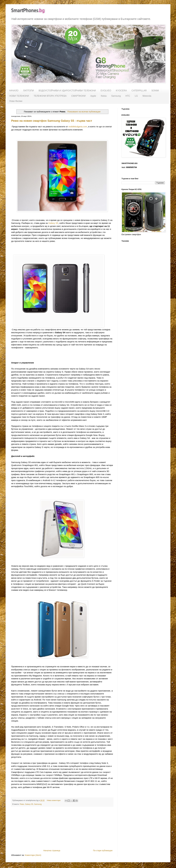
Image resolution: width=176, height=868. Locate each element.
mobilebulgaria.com (78, 127)
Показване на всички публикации (84, 112)
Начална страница (52, 851)
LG (136, 96)
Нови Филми (16, 101)
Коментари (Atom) (33, 855)
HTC (128, 96)
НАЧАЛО (14, 91)
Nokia (104, 96)
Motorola (147, 96)
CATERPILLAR (139, 91)
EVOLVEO (106, 91)
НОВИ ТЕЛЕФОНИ (19, 96)
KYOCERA (121, 91)
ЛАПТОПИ (29, 91)
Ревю (22, 804)
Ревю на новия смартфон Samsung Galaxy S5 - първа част (52, 121)
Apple (93, 96)
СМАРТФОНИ (79, 96)
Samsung (116, 96)
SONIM (155, 91)
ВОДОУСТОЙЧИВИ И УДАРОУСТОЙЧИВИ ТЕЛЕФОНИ (67, 91)
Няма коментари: (54, 800)
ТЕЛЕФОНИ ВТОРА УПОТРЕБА (50, 96)
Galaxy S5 (53, 223)
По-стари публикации (103, 851)
